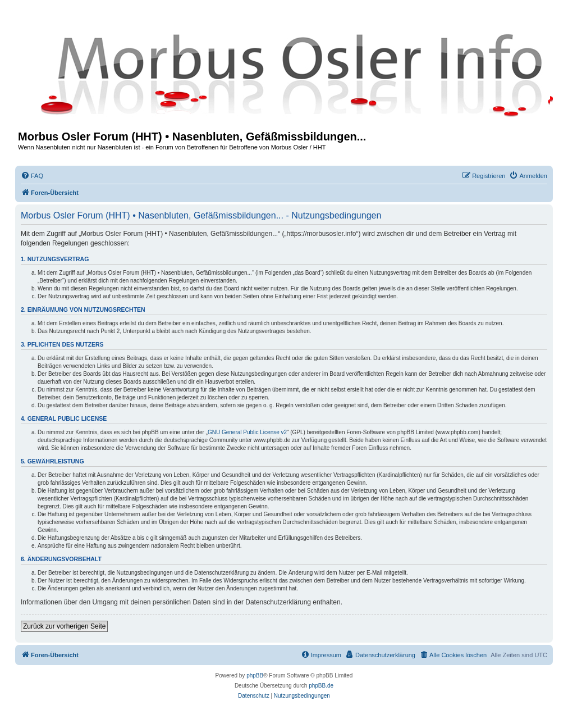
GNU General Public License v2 (247, 432)
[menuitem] (32, 176)
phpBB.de (321, 686)
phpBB (255, 675)
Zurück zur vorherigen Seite (64, 626)
